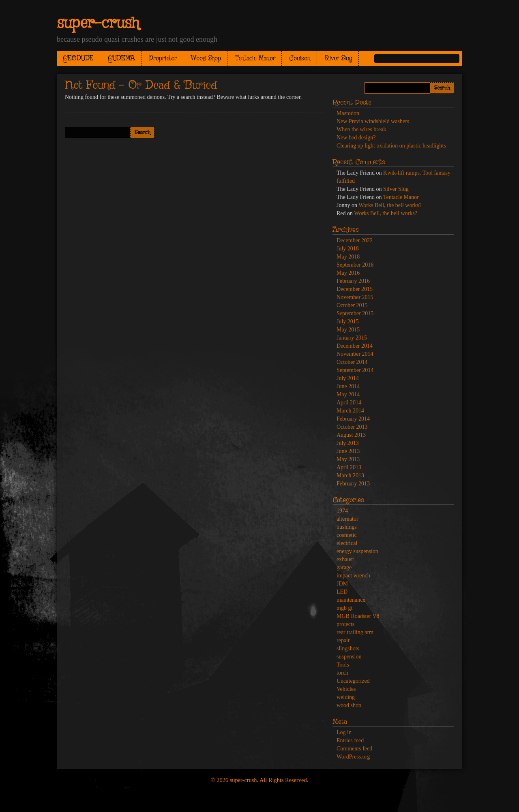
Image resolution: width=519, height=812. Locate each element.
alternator (347, 519)
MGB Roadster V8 (358, 616)
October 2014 (352, 362)
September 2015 (355, 313)
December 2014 (355, 346)
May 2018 (348, 257)
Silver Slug (339, 59)
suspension (349, 657)
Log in (344, 732)
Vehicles (346, 689)
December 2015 (355, 289)
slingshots (348, 649)
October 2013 (352, 427)
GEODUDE (78, 59)
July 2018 (348, 249)
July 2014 (348, 378)
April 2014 (349, 403)
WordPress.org (353, 757)
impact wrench (353, 576)
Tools (343, 665)
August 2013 (351, 435)
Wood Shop (206, 59)
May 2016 (348, 273)
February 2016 (353, 281)
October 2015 (352, 305)
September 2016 (355, 265)
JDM (342, 584)
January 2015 (352, 338)
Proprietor (163, 59)
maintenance (351, 600)
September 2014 (355, 370)
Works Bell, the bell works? (390, 205)
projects (345, 624)
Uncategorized (353, 681)
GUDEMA (121, 59)
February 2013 (353, 484)
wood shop (349, 705)
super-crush (98, 24)
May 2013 (348, 459)
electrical (347, 543)
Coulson (300, 59)
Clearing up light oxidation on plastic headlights (391, 146)
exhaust (345, 559)
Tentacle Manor (255, 59)
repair (343, 640)
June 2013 (348, 451)
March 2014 (350, 411)
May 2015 (348, 330)
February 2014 (353, 419)
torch (342, 673)
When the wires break (361, 129)
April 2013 (349, 467)
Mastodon (348, 113)
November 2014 (355, 354)
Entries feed (350, 740)
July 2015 (348, 322)
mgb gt (344, 608)
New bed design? (356, 138)
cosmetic (347, 535)
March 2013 (350, 475)
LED (342, 592)
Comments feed (354, 749)
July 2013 (348, 443)
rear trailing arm (355, 632)
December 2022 (355, 240)
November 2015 (355, 297)
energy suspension (357, 551)
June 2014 (348, 386)
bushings (347, 527)
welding (346, 697)
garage (344, 567)
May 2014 (348, 394)
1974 (342, 511)
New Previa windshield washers (373, 121)
